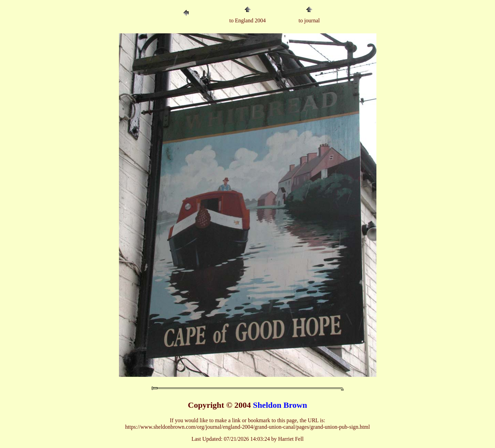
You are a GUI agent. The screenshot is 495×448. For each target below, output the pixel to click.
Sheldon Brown (280, 405)
